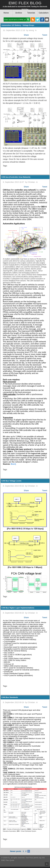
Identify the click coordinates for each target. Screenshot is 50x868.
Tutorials (31, 13)
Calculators (44, 13)
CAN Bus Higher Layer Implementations (18, 608)
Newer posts (16, 851)
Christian (31, 182)
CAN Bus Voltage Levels (11, 481)
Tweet (45, 35)
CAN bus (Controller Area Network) (16, 177)
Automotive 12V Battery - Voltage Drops (18, 25)
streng (31, 30)
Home (6, 13)
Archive (19, 13)
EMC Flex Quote (8, 860)
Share (26, 35)
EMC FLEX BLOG (25, 3)
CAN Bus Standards (10, 697)
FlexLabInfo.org (36, 858)
